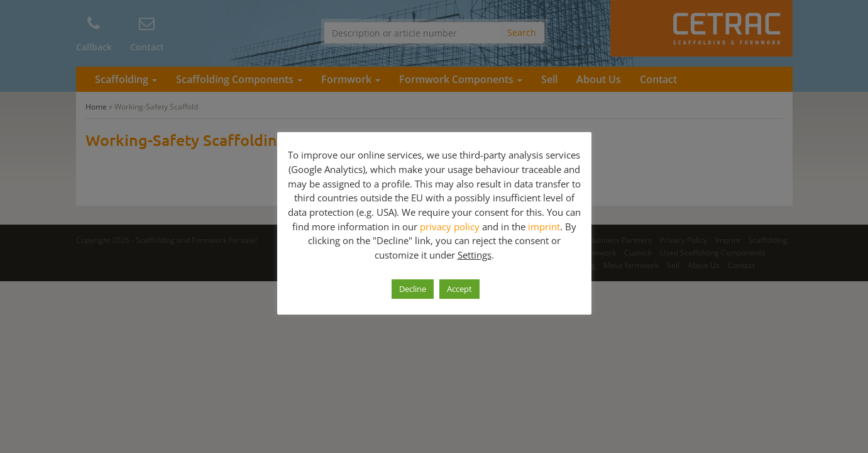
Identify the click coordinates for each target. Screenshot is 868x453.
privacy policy (450, 226)
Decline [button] (413, 289)
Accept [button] (459, 289)
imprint (544, 226)
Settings (475, 255)
